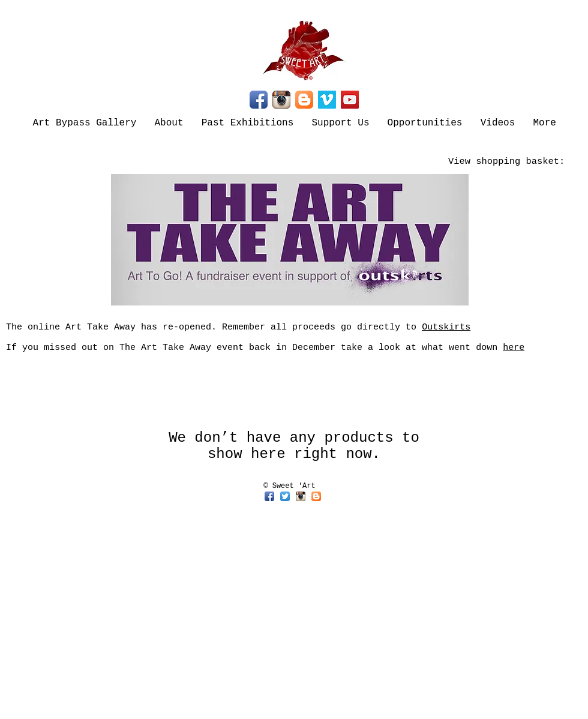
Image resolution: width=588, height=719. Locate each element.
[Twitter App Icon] (285, 496)
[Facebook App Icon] (259, 100)
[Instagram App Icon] (281, 100)
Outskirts (446, 327)
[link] (516, 161)
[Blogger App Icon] (304, 100)
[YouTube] (350, 100)
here (514, 348)
